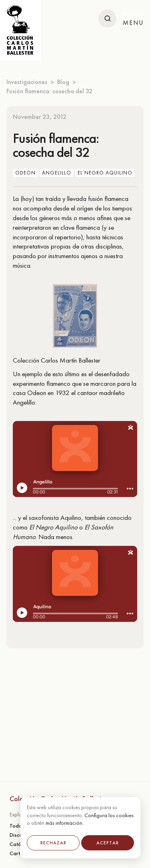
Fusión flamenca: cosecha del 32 (49, 91)
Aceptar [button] (108, 843)
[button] (133, 19)
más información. (65, 823)
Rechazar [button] (53, 843)
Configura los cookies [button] (109, 815)
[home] (20, 30)
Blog (63, 82)
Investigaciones (27, 82)
